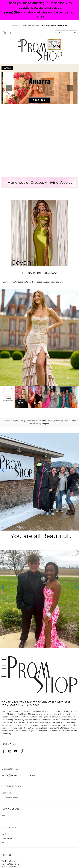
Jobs (3, 816)
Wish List (5, 843)
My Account (7, 834)
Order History (7, 839)
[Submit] (75, 33)
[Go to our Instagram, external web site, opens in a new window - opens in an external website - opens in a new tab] (10, 751)
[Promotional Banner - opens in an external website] (39, 397)
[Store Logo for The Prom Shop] (39, 50)
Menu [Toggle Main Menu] (7, 68)
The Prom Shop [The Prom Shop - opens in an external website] (8, 861)
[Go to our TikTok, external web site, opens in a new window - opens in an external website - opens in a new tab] (22, 751)
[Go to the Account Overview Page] (10, 33)
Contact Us (6, 793)
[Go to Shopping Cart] (5, 33)
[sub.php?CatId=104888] (39, 88)
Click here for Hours (10, 769)
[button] (9, 88)
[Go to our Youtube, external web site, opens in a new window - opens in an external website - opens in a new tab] (16, 751)
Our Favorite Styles (10, 797)
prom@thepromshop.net (55, 26)
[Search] (66, 33)
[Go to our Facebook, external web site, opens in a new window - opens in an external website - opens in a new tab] (4, 751)
